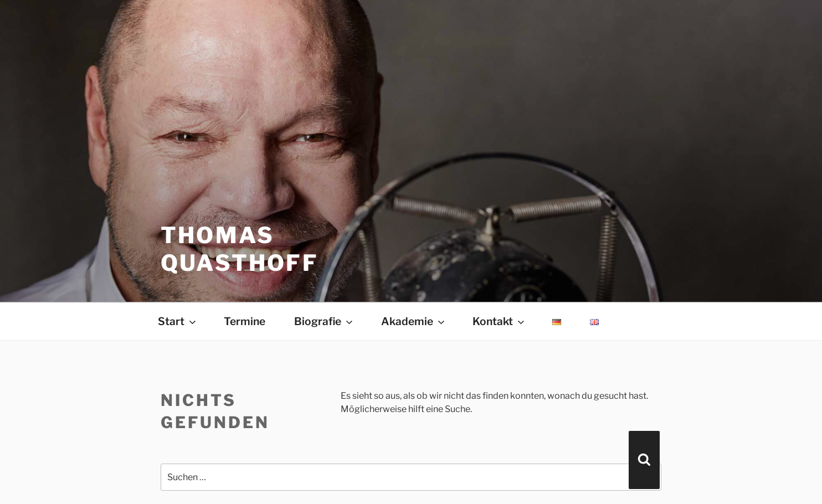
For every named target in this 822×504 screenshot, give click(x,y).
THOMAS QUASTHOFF (240, 249)
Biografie (324, 321)
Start (178, 321)
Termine (245, 321)
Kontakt (499, 321)
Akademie (414, 321)
